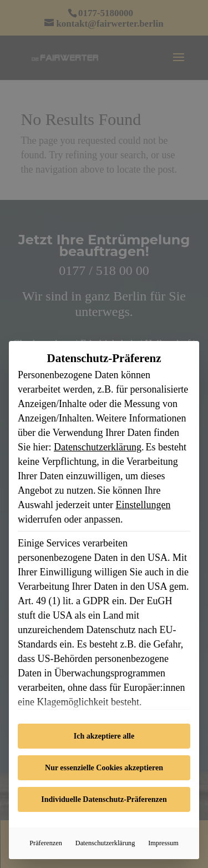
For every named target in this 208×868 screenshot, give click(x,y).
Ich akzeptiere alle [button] (104, 736)
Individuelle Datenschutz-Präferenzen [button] (104, 799)
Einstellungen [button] (143, 505)
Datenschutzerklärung (98, 447)
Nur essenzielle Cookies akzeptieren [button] (104, 768)
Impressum (163, 843)
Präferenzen (46, 843)
